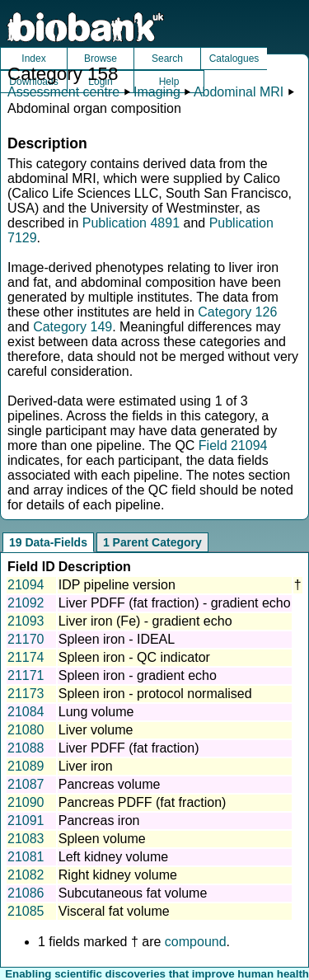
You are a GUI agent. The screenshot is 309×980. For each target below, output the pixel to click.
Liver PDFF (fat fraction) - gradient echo (175, 603)
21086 (26, 893)
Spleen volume (102, 839)
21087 (26, 784)
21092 (26, 603)
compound (196, 942)
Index (33, 59)
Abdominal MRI (239, 92)
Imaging (157, 92)
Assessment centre (63, 92)
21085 (26, 911)
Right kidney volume (118, 875)
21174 (26, 657)
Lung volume (96, 712)
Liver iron (86, 766)
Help (169, 82)
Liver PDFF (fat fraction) (129, 748)
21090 (26, 802)
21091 (26, 821)
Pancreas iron (99, 821)
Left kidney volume (113, 857)
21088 (26, 748)
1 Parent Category (152, 542)
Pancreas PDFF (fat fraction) (143, 802)
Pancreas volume (110, 784)
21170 (26, 639)
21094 (26, 585)
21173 (26, 694)
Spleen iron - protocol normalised (155, 694)
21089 (26, 766)
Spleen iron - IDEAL (117, 639)
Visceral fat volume (114, 911)
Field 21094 (233, 445)
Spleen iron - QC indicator (134, 657)
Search (167, 59)
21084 (26, 712)
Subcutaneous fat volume (133, 893)
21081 (26, 857)
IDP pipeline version (117, 585)
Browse (101, 59)
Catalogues (234, 59)
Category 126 (237, 312)
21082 (26, 875)
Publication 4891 (131, 223)
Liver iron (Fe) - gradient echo (145, 621)
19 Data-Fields (48, 542)
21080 (26, 730)
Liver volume (96, 730)
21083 (26, 839)
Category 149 (73, 327)
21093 (26, 621)
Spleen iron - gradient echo (138, 675)
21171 (26, 675)
